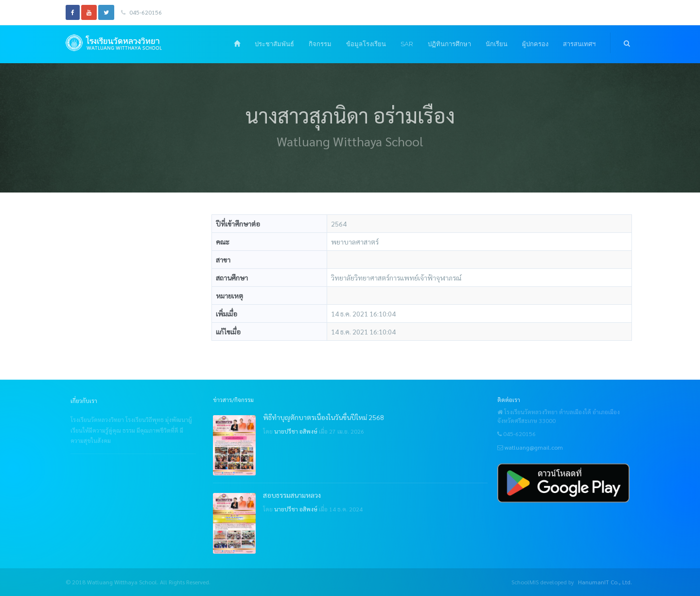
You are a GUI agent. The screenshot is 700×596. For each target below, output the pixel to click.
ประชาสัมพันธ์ (274, 44)
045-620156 (141, 12)
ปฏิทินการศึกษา (449, 44)
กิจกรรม (320, 44)
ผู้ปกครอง (535, 44)
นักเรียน (497, 44)
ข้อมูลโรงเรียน (366, 44)
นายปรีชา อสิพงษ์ (296, 431)
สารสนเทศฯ (579, 44)
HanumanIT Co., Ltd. (605, 582)
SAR (407, 44)
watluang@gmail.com (534, 447)
